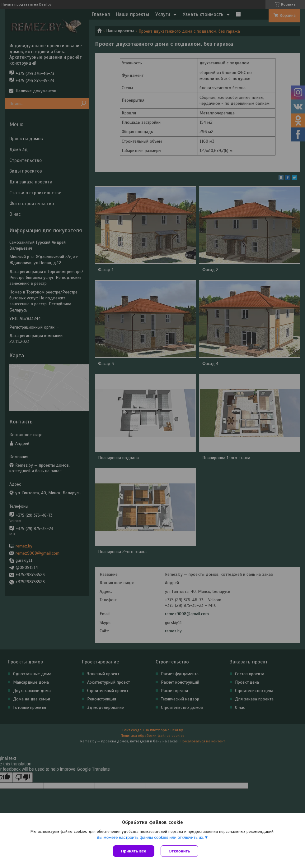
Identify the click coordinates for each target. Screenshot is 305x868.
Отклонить (179, 851)
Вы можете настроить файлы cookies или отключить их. (150, 837)
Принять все (134, 851)
